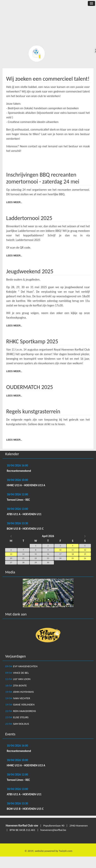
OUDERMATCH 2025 (30, 387)
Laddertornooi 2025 (29, 218)
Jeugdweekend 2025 (30, 271)
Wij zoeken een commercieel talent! (48, 79)
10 (60, 550)
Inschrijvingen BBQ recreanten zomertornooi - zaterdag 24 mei (43, 178)
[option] (48, 593)
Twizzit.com (66, 851)
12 (85, 550)
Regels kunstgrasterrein (33, 411)
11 (73, 550)
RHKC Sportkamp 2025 (32, 341)
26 (85, 558)
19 (85, 554)
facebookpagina (16, 318)
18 (73, 554)
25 (73, 558)
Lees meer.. (14, 202)
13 (11, 554)
